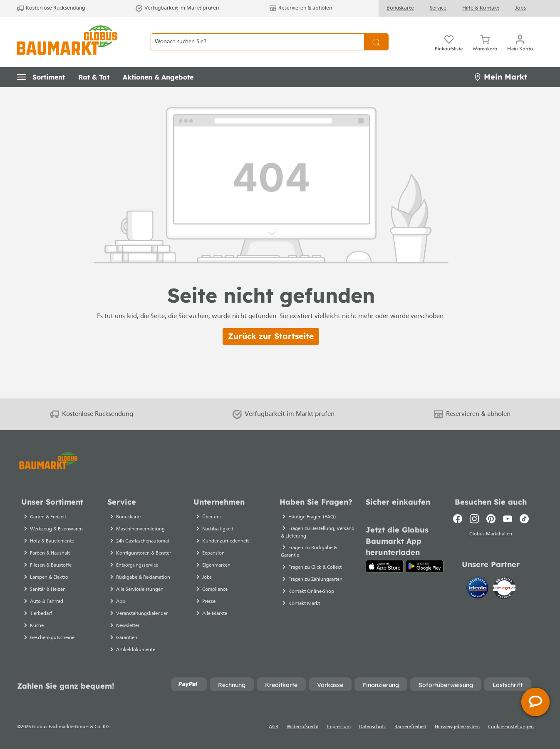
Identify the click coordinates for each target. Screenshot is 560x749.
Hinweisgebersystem (457, 727)
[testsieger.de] (504, 588)
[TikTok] (524, 519)
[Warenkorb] (485, 42)
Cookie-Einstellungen (511, 727)
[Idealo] (478, 588)
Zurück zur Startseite (271, 336)
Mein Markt (501, 77)
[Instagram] (474, 519)
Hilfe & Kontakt (481, 8)
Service (438, 8)
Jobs (520, 8)
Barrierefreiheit (410, 727)
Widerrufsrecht (303, 727)
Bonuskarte (400, 8)
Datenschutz (373, 727)
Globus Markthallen (491, 535)
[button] (41, 77)
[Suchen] (376, 42)
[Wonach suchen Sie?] (257, 42)
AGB (274, 727)
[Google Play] (425, 566)
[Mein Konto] (520, 42)
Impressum (339, 727)
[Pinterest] (491, 519)
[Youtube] (508, 519)
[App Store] (385, 566)
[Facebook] (458, 519)
